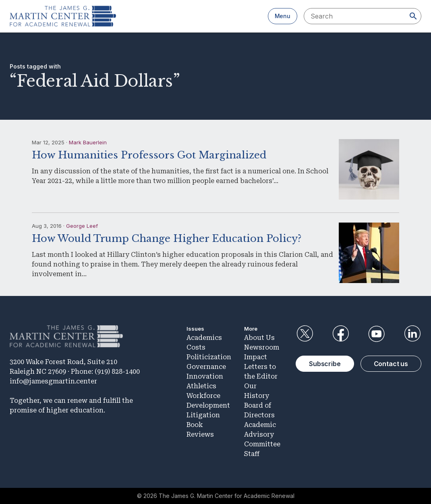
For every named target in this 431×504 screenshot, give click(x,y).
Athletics (201, 386)
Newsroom (262, 347)
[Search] (413, 16)
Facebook (340, 334)
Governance (206, 367)
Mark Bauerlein (88, 142)
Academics (204, 338)
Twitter (305, 334)
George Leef (82, 226)
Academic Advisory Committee (262, 434)
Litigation (203, 415)
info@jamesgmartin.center (53, 381)
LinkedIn (412, 334)
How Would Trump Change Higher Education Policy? (167, 238)
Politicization (209, 357)
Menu (283, 16)
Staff (252, 454)
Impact (256, 357)
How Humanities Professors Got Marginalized (149, 155)
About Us (259, 338)
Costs (196, 347)
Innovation (205, 376)
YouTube (377, 334)
